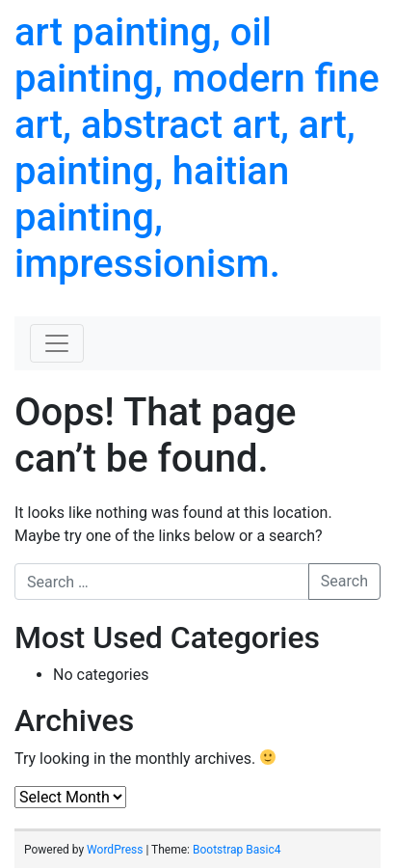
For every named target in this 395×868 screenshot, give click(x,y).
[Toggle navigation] (57, 343)
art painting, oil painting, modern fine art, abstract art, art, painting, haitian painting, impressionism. (197, 148)
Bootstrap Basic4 (237, 850)
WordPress (115, 850)
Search (344, 581)
